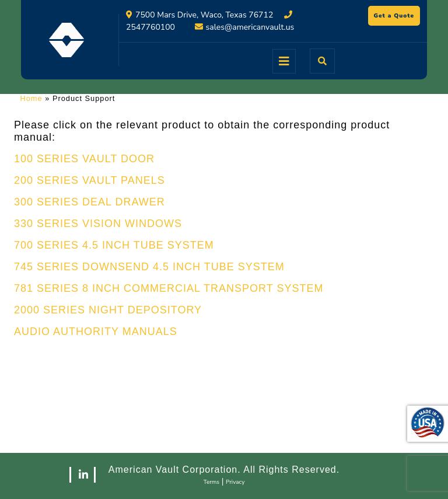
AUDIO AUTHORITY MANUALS (96, 331)
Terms (212, 482)
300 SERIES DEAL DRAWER (90, 202)
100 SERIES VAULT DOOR (84, 159)
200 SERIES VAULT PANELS (90, 180)
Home (32, 98)
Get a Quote (397, 17)
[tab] (284, 61)
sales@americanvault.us (250, 27)
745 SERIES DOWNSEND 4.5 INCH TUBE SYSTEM (149, 267)
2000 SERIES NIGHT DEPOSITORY (108, 310)
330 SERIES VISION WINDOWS (98, 224)
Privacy (235, 482)
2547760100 (150, 27)
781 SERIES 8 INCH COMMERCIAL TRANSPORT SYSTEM (169, 288)
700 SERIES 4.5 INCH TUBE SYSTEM (114, 245)
